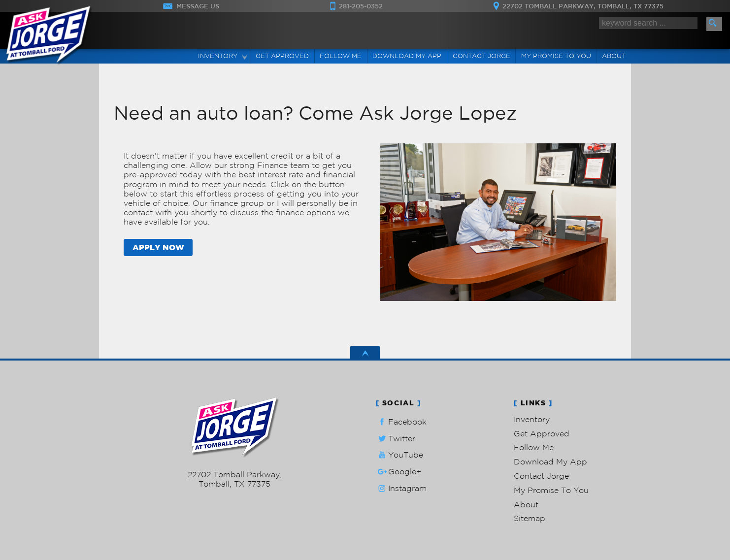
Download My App (407, 56)
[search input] (648, 23)
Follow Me (534, 447)
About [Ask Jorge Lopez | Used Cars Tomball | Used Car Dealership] (614, 56)
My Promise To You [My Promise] (556, 56)
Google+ (398, 472)
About (526, 504)
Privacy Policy (314, 499)
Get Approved (542, 433)
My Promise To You (551, 490)
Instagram (401, 488)
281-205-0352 (235, 465)
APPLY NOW (158, 247)
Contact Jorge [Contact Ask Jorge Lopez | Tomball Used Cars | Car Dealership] (481, 56)
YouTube (399, 455)
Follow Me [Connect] (341, 56)
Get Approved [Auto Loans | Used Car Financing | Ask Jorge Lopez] (282, 56)
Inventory (532, 419)
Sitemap (530, 518)
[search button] (714, 24)
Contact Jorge (541, 476)
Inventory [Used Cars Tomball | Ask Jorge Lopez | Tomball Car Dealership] (218, 56)
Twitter (396, 439)
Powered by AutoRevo (264, 499)
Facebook (401, 422)
